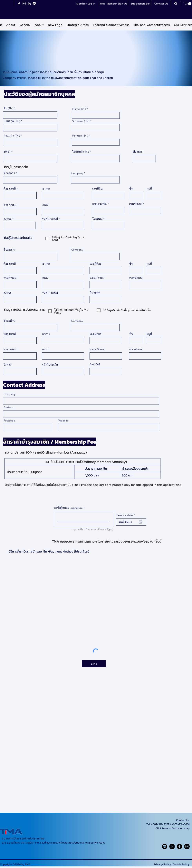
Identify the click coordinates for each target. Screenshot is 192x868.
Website (63, 421)
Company (77, 173)
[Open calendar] (141, 522)
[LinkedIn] (29, 4)
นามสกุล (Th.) (12, 121)
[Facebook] (19, 4)
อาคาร (46, 189)
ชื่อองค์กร (9, 173)
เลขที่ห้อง (98, 189)
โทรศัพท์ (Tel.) (81, 152)
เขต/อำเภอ (136, 204)
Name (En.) (79, 109)
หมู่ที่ (149, 189)
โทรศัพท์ (97, 219)
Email (7, 152)
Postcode (9, 421)
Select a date (126, 515)
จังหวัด (8, 219)
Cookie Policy (181, 864)
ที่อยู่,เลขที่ (10, 189)
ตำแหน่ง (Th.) (12, 136)
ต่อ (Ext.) (138, 152)
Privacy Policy (162, 864)
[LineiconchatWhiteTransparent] (34, 4)
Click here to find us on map (173, 828)
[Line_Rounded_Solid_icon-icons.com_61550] (165, 846)
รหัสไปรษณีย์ (50, 219)
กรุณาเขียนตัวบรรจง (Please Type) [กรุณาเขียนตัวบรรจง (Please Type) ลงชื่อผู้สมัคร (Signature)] (92, 529)
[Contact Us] (161, 4)
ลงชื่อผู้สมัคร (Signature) (69, 508)
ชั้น (131, 189)
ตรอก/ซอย (10, 205)
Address (9, 407)
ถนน (45, 205)
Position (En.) (80, 136)
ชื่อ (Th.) (8, 108)
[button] (114, 4)
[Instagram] (24, 4)
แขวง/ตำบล (100, 204)
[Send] (94, 664)
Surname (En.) (81, 121)
